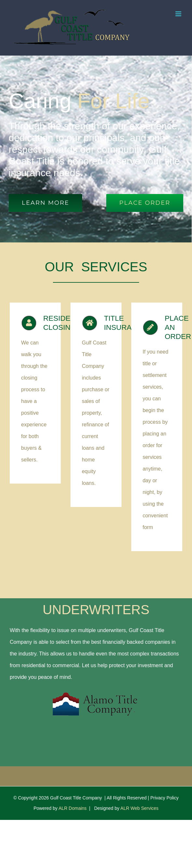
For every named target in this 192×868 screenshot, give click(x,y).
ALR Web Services (140, 808)
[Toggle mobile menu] (179, 14)
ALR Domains (72, 808)
